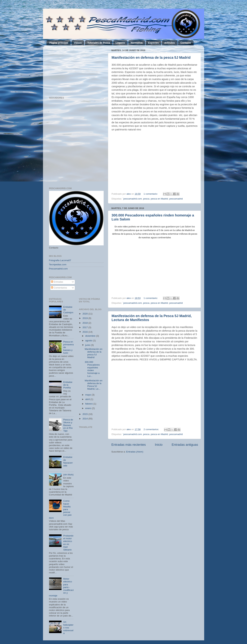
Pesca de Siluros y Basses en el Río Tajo (68, 425)
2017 (85, 327)
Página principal (59, 43)
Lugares (120, 43)
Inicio (159, 445)
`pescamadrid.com (132, 199)
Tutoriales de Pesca (99, 43)
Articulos (170, 43)
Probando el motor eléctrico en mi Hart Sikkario (68, 543)
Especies (153, 43)
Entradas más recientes (129, 445)
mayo (88, 395)
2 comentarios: (151, 429)
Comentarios (59, 288)
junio (88, 345)
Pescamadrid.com (58, 269)
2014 (85, 419)
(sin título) (68, 475)
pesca (146, 199)
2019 (85, 318)
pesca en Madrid (159, 199)
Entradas (57, 282)
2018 (85, 323)
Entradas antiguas (185, 445)
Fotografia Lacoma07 (60, 260)
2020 (85, 314)
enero (89, 408)
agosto (89, 341)
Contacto (186, 43)
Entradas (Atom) (135, 452)
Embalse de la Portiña (68, 385)
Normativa (137, 43)
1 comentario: (151, 194)
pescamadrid (176, 199)
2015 (85, 414)
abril (88, 399)
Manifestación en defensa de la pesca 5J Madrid (151, 57)
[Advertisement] (141, 483)
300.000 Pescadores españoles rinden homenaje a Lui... (92, 369)
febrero (89, 404)
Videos (78, 43)
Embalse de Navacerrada (68, 461)
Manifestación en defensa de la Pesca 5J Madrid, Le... (94, 385)
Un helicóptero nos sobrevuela (68, 628)
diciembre (91, 336)
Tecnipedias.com (58, 265)
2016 (85, 332)
